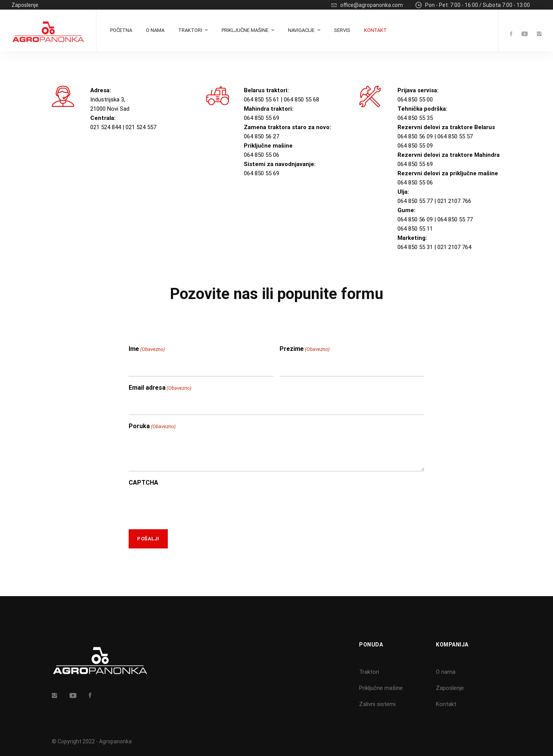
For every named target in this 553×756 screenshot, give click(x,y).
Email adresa (160, 388)
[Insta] (55, 695)
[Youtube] (525, 34)
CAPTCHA (143, 483)
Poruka (152, 427)
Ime (147, 349)
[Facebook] (511, 34)
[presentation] (187, 506)
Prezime (305, 349)
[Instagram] (539, 34)
